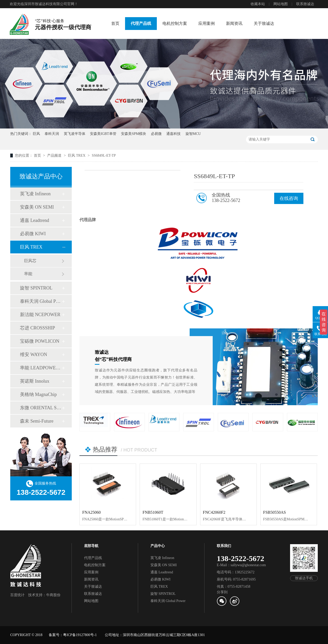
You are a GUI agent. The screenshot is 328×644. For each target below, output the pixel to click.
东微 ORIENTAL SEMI (41, 408)
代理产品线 (141, 23)
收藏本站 (258, 4)
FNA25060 (91, 512)
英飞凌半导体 (75, 134)
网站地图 (281, 4)
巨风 (36, 134)
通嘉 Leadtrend (34, 220)
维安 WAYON (34, 355)
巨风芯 (30, 261)
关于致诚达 (264, 23)
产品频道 (55, 155)
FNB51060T (153, 512)
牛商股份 (53, 595)
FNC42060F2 (214, 512)
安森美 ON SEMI (37, 207)
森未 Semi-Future (37, 421)
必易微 (156, 134)
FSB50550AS (275, 512)
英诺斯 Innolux (35, 381)
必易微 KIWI (33, 234)
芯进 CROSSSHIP (38, 328)
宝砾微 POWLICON (40, 341)
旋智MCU (193, 134)
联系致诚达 (305, 4)
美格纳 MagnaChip (38, 394)
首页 (115, 23)
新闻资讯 (234, 23)
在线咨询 (289, 198)
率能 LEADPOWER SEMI (41, 368)
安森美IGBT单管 (103, 134)
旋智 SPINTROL (36, 288)
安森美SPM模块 (134, 134)
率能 (28, 274)
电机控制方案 (175, 23)
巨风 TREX (77, 155)
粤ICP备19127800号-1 (80, 635)
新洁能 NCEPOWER (40, 315)
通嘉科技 (173, 134)
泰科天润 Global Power (41, 301)
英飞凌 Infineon (35, 194)
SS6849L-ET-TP (104, 155)
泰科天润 (52, 134)
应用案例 (207, 23)
